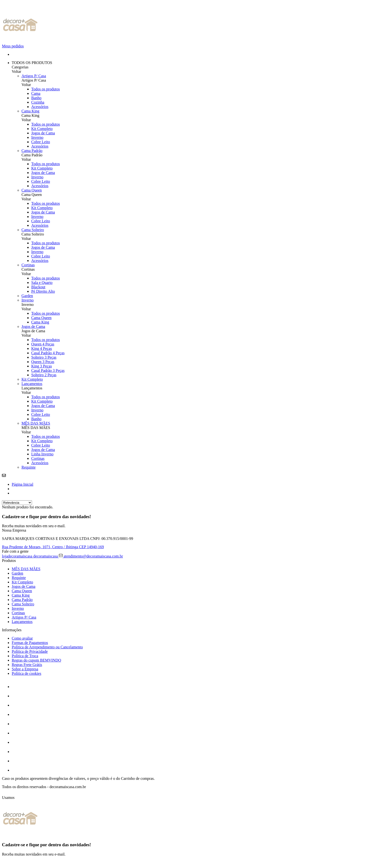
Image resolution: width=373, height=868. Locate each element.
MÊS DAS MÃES (36, 423)
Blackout (38, 287)
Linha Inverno (42, 454)
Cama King (30, 111)
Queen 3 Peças (43, 362)
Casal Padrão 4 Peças (48, 353)
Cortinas (28, 265)
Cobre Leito (41, 142)
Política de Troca (25, 656)
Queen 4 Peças (43, 344)
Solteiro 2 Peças (44, 375)
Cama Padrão (32, 151)
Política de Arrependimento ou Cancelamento (47, 647)
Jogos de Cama (43, 133)
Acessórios (40, 107)
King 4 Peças (41, 348)
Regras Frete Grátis (27, 665)
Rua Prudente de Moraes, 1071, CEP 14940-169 (53, 547)
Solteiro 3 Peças (44, 357)
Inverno (37, 137)
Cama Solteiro (33, 230)
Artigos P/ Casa (34, 76)
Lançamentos (32, 384)
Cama (36, 93)
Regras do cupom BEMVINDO (36, 660)
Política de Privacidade (30, 651)
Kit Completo (42, 129)
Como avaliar (22, 638)
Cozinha (38, 102)
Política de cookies (26, 673)
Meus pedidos (13, 46)
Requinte (29, 467)
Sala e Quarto (42, 283)
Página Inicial (22, 484)
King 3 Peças (41, 366)
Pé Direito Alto (43, 291)
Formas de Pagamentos (30, 643)
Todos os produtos (46, 89)
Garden (27, 296)
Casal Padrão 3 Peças (48, 370)
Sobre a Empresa (25, 669)
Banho (36, 98)
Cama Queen (32, 190)
